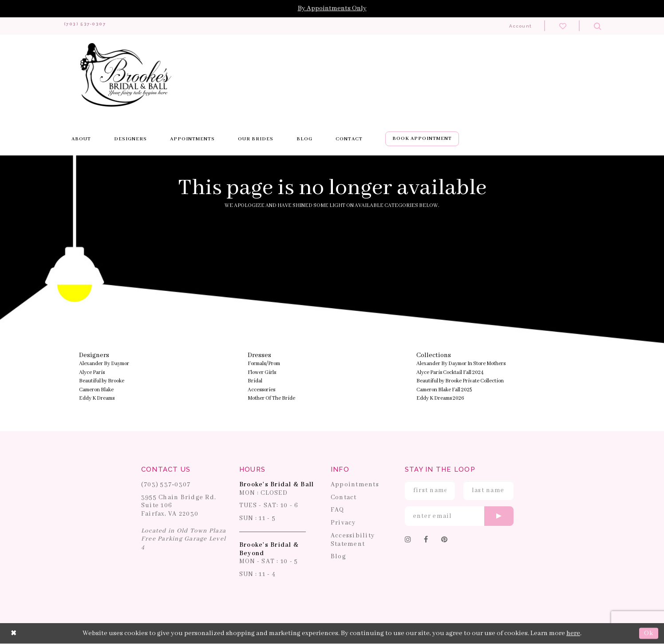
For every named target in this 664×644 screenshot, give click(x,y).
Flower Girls (262, 373)
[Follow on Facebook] (426, 541)
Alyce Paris (92, 373)
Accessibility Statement (353, 540)
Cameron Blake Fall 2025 (444, 390)
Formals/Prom (264, 364)
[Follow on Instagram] (408, 541)
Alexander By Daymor (104, 364)
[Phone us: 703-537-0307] (94, 26)
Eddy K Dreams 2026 (440, 399)
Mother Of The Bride (271, 399)
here (573, 633)
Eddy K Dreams (97, 399)
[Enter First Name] (430, 491)
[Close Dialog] (14, 634)
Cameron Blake (96, 390)
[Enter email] (459, 517)
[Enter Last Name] (488, 491)
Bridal (255, 381)
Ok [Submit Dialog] (649, 633)
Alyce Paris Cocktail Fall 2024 (450, 373)
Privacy (343, 523)
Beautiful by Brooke (102, 381)
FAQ (338, 510)
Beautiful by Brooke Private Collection (460, 381)
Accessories (261, 390)
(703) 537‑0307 (166, 485)
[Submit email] (499, 517)
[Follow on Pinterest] (445, 541)
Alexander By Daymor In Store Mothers (461, 364)
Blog (338, 557)
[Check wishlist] (563, 26)
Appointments (355, 485)
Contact (344, 497)
